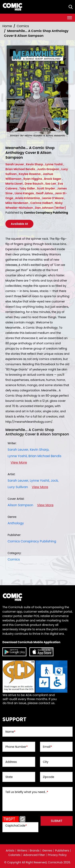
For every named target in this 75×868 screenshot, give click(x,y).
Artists (10, 851)
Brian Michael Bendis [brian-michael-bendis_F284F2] (45, 456)
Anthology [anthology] (16, 523)
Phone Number (16, 747)
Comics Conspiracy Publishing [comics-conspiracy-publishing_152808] (32, 541)
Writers (22, 851)
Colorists (14, 855)
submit (57, 821)
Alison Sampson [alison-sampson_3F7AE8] (20, 505)
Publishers (62, 851)
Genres (47, 851)
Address (11, 762)
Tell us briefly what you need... (27, 792)
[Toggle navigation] (70, 18)
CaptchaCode (16, 826)
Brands (34, 851)
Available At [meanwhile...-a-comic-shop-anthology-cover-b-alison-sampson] (19, 224)
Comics (23, 26)
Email (47, 747)
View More (19, 462)
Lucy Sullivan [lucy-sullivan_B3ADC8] (18, 487)
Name (10, 732)
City (46, 762)
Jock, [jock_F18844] (55, 481)
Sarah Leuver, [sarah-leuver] (18, 450)
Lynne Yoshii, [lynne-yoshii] (18, 456)
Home (7, 26)
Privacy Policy (57, 855)
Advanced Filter (34, 855)
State (9, 777)
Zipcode (49, 777)
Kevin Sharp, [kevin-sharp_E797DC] (39, 450)
